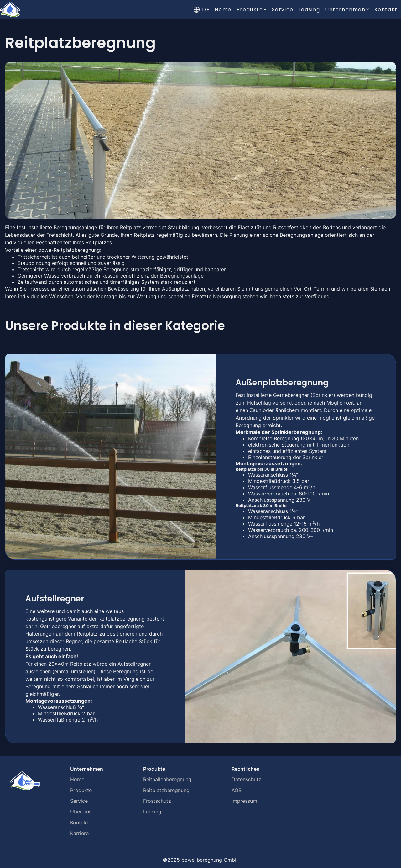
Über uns (81, 812)
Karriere (79, 833)
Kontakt (386, 10)
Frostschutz (157, 801)
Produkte (81, 790)
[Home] (10, 9)
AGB (237, 790)
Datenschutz (246, 779)
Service (283, 10)
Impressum (244, 801)
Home (223, 10)
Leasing (309, 10)
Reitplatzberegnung (166, 790)
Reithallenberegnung (167, 779)
